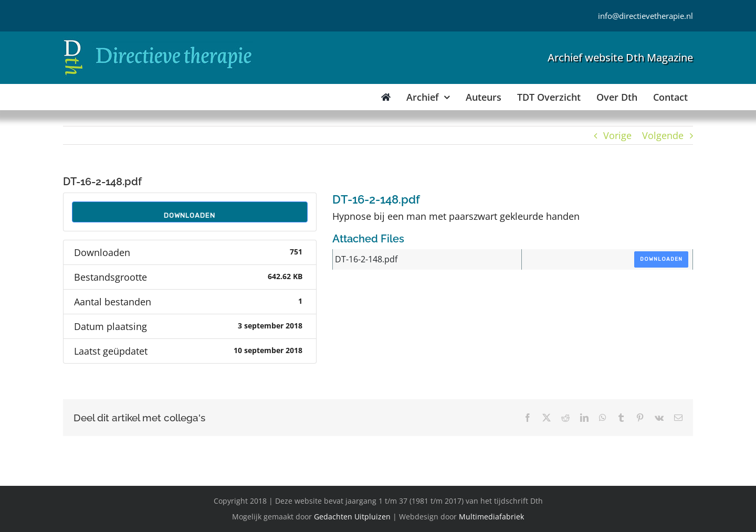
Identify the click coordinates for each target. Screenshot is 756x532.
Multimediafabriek (491, 517)
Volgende (663, 135)
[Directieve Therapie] (158, 41)
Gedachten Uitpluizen (352, 517)
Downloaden (190, 215)
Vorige (617, 135)
